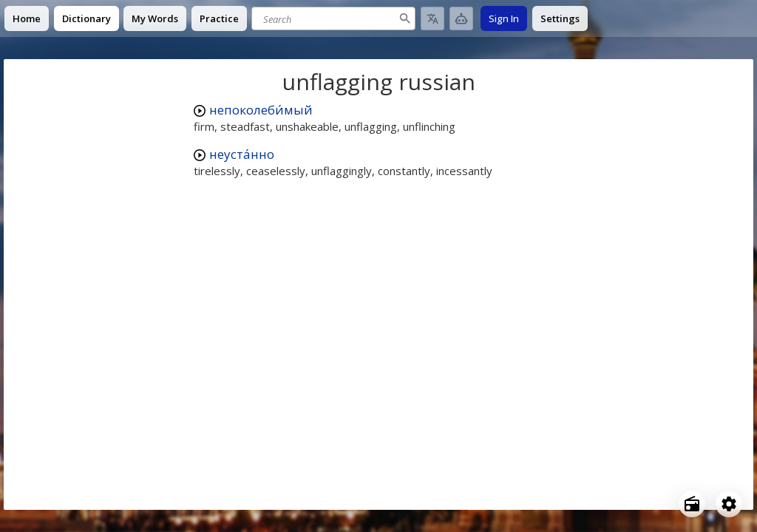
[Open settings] (729, 504)
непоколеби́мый (261, 110)
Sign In (504, 18)
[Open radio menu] (692, 504)
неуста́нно (242, 154)
